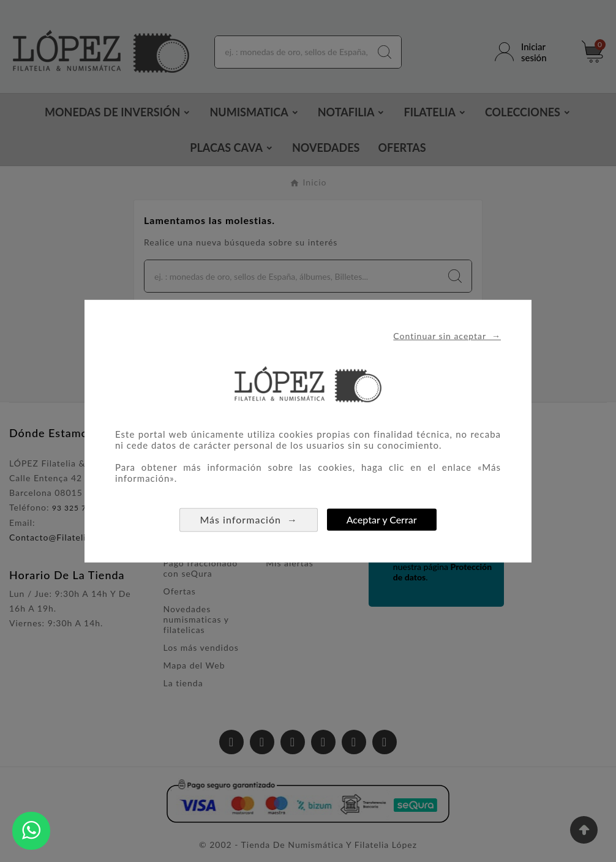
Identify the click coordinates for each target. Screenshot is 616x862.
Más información (249, 519)
